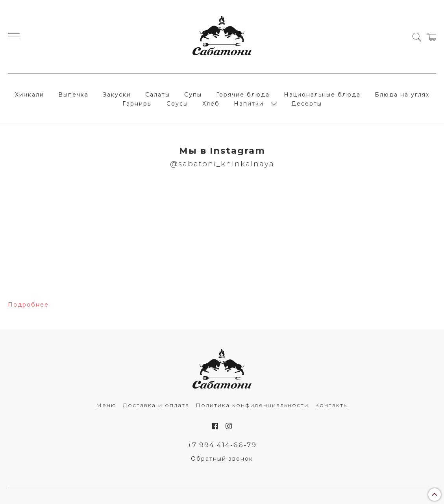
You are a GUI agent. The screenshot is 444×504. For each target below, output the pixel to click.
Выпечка (73, 95)
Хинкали (30, 95)
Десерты (307, 104)
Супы (193, 95)
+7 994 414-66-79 (222, 445)
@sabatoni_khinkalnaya (222, 164)
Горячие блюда (243, 95)
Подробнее (28, 305)
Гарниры (137, 104)
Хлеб (211, 104)
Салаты (158, 95)
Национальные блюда (322, 95)
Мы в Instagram (222, 151)
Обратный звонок (222, 459)
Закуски (117, 95)
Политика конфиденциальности (252, 405)
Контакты (332, 405)
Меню (106, 405)
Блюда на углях (402, 95)
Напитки (249, 104)
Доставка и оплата (156, 405)
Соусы (177, 104)
